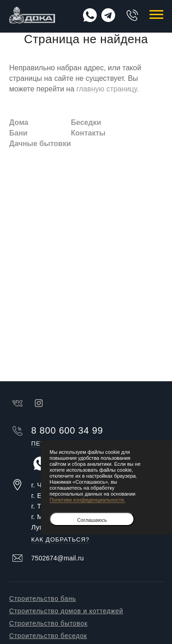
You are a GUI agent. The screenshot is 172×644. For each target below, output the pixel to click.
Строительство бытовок (48, 623)
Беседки (86, 122)
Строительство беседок (48, 636)
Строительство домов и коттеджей (66, 611)
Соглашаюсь (92, 520)
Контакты (88, 133)
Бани (18, 133)
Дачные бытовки (40, 144)
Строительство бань (43, 599)
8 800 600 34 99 (132, 15)
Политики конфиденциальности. (87, 500)
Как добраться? (60, 540)
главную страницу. (107, 89)
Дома (19, 122)
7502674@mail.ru (58, 558)
